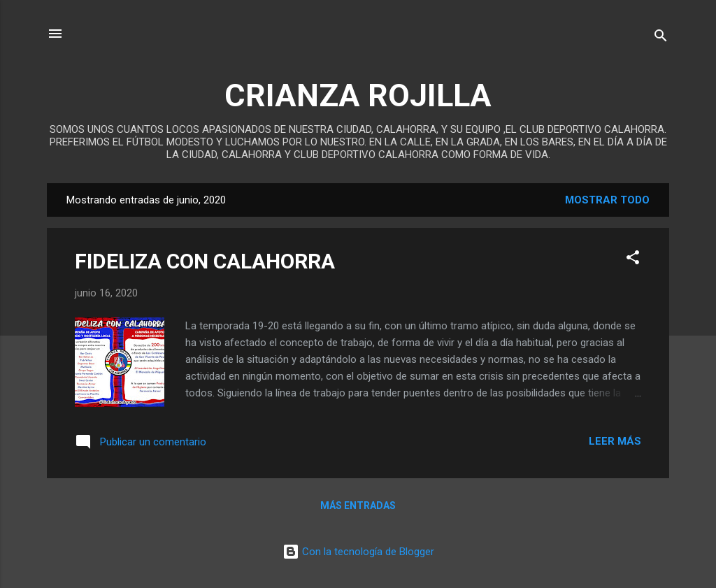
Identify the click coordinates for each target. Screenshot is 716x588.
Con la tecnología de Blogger (358, 552)
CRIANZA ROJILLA (358, 95)
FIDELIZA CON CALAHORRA (205, 261)
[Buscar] (661, 38)
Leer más (615, 441)
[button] (633, 260)
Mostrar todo (607, 200)
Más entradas (358, 505)
